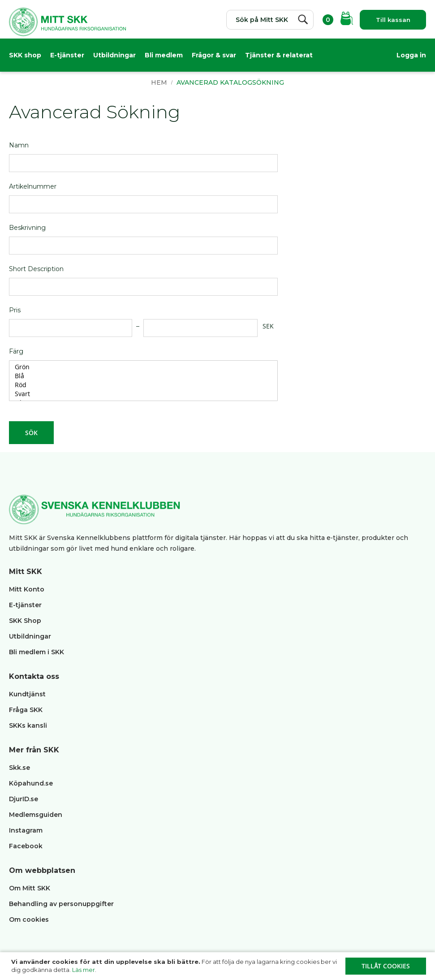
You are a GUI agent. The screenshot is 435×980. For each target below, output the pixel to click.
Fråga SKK (26, 710)
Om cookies (29, 920)
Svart (140, 402)
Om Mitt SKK (30, 888)
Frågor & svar (214, 56)
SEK (268, 334)
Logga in (411, 56)
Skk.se (19, 768)
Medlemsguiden (37, 815)
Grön (140, 375)
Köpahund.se (31, 783)
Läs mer (84, 970)
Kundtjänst (27, 694)
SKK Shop (25, 621)
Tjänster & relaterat (279, 56)
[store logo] (67, 25)
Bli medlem (164, 56)
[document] (219, 966)
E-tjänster (67, 56)
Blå (140, 384)
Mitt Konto (27, 589)
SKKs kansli (28, 725)
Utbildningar (114, 56)
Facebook (26, 846)
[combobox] (264, 20)
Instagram (26, 830)
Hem (160, 91)
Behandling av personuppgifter (61, 904)
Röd (140, 393)
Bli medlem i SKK (37, 652)
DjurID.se (24, 799)
